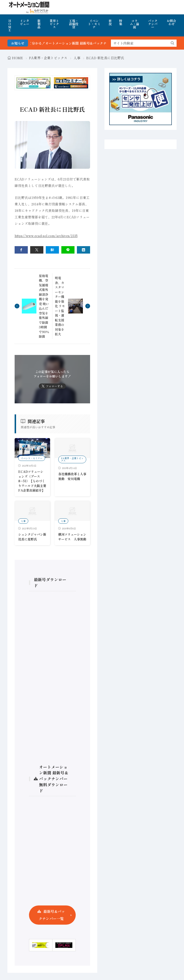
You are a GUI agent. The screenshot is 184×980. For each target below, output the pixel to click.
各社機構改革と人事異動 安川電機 (72, 476)
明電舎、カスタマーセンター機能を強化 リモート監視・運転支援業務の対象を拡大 (60, 306)
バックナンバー (153, 24)
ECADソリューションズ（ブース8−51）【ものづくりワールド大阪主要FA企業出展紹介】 (32, 481)
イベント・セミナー (32, 458)
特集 (121, 22)
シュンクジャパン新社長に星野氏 (32, 537)
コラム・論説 (135, 24)
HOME (10, 25)
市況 (110, 22)
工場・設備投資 (74, 24)
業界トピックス (54, 24)
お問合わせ (171, 22)
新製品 (39, 24)
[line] (68, 250)
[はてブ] (52, 250)
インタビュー (25, 22)
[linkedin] (83, 250)
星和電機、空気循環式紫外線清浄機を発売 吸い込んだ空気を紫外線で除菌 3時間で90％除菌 (45, 306)
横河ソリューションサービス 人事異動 (72, 537)
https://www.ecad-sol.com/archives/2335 (46, 236)
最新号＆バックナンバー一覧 (52, 915)
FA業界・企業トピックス (48, 58)
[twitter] (37, 250)
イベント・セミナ (94, 24)
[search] (172, 43)
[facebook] (21, 250)
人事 (77, 58)
